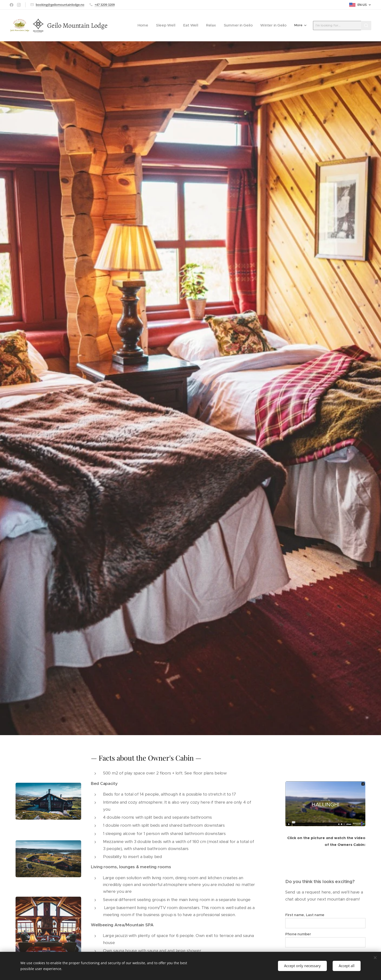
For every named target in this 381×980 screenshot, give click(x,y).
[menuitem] (156, 26)
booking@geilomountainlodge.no (60, 5)
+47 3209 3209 (105, 5)
